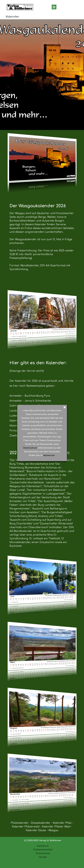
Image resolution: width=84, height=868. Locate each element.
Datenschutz (43, 853)
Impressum (43, 846)
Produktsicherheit (43, 850)
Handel (43, 857)
